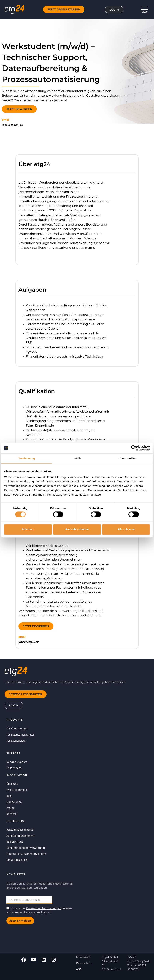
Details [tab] (77, 458)
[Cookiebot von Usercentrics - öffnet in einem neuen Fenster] (134, 448)
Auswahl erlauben (77, 529)
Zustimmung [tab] (27, 458)
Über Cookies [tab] (127, 458)
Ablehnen (28, 529)
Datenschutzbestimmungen (44, 908)
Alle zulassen (126, 529)
